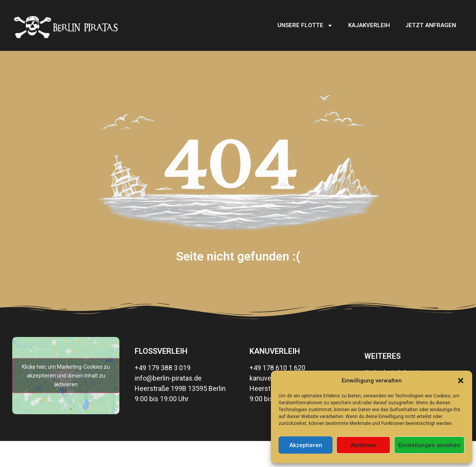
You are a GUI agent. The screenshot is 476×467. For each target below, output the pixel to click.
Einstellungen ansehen (429, 445)
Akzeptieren (306, 445)
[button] (461, 381)
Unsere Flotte (305, 25)
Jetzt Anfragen (431, 25)
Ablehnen (364, 445)
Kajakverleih (369, 25)
